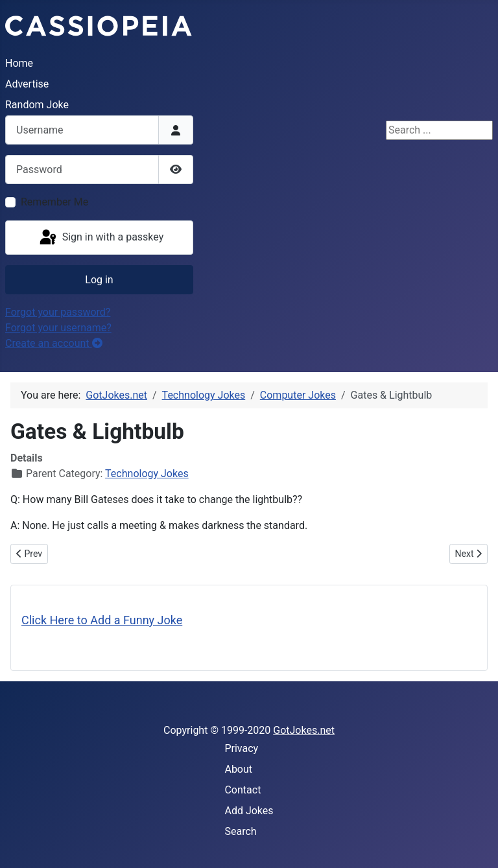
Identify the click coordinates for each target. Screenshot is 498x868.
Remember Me (54, 202)
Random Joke (37, 105)
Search (240, 831)
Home (19, 63)
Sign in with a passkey (101, 238)
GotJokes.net (304, 730)
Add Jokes (249, 811)
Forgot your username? (58, 328)
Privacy (241, 748)
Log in (99, 280)
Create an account (54, 343)
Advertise (27, 84)
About (238, 769)
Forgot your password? (58, 312)
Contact (243, 790)
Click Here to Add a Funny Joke (102, 620)
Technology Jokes (147, 474)
